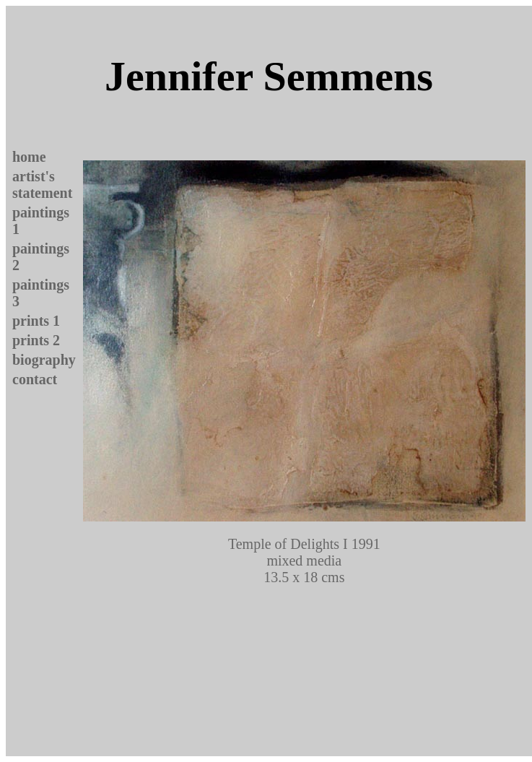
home (29, 157)
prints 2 (36, 340)
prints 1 (36, 321)
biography (44, 360)
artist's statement (42, 185)
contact (35, 379)
